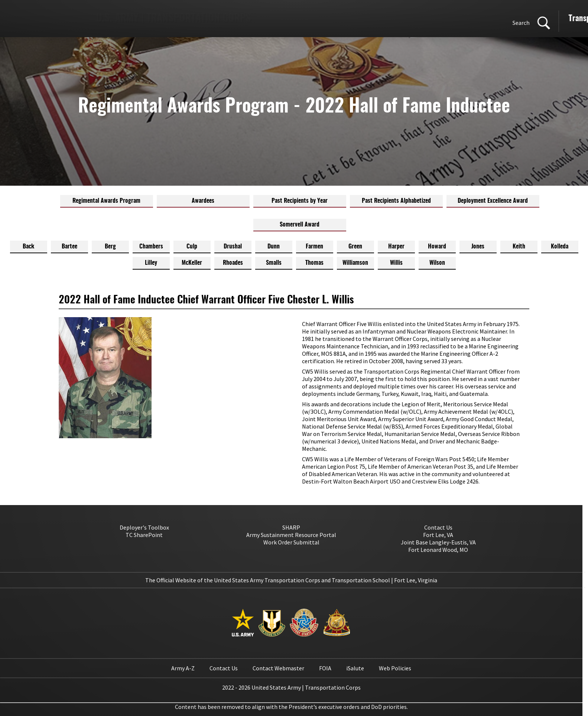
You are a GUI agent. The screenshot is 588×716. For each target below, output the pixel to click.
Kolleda (560, 247)
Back (28, 247)
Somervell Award (300, 225)
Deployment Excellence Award (493, 201)
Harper (396, 247)
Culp (192, 247)
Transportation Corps (403, 19)
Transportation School (483, 19)
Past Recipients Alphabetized (396, 201)
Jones (478, 247)
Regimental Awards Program (106, 201)
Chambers (151, 247)
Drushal (233, 247)
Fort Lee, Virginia (416, 580)
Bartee (69, 247)
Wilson (437, 263)
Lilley (151, 263)
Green (355, 247)
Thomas (314, 263)
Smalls (274, 263)
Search (321, 23)
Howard (437, 247)
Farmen (314, 247)
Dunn (274, 247)
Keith (519, 247)
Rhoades (233, 263)
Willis (396, 263)
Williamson (355, 263)
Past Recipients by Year (300, 201)
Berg (110, 247)
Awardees (203, 201)
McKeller (192, 263)
